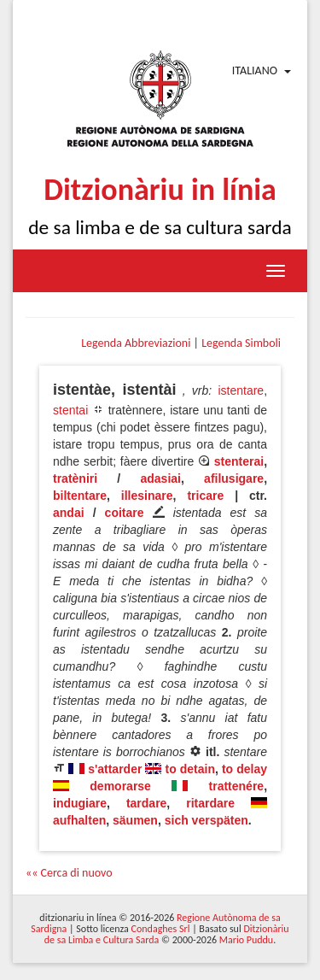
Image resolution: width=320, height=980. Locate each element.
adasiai (160, 478)
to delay (244, 769)
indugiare (80, 803)
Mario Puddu (246, 940)
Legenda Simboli (241, 343)
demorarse (120, 786)
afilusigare (234, 478)
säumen (135, 820)
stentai (70, 410)
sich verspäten (207, 820)
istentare (241, 390)
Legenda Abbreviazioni (136, 343)
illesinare (147, 496)
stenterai (239, 461)
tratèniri (75, 478)
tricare (205, 496)
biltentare (80, 496)
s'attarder (115, 769)
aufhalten (79, 820)
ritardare (210, 803)
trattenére (237, 786)
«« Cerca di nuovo (69, 873)
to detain (191, 769)
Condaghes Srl (161, 929)
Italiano (255, 70)
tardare (146, 803)
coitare (125, 513)
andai (69, 513)
